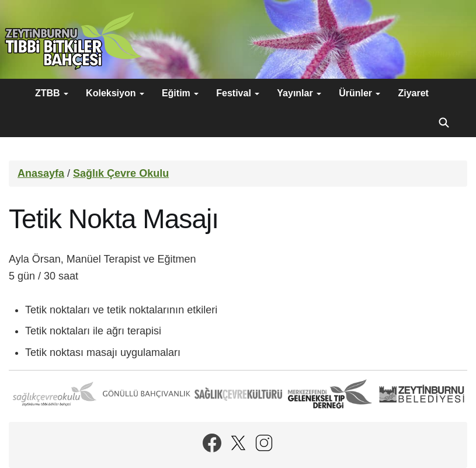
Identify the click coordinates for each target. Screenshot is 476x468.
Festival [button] (238, 93)
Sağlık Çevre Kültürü (238, 394)
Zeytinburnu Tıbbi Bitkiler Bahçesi (73, 41)
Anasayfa (41, 173)
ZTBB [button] (52, 93)
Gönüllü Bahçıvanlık (147, 394)
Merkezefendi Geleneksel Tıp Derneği (330, 394)
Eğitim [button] (180, 93)
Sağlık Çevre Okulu (121, 173)
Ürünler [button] (359, 93)
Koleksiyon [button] (115, 93)
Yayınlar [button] (299, 93)
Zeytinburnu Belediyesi (422, 394)
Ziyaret (413, 93)
